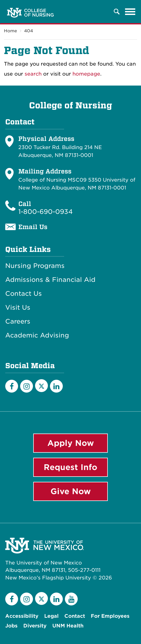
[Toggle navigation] (130, 12)
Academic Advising (37, 335)
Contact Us (24, 294)
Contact (75, 616)
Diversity (35, 626)
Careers (18, 321)
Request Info (70, 467)
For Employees (110, 616)
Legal (51, 616)
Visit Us (18, 308)
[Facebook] (12, 386)
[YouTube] (71, 599)
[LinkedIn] (56, 386)
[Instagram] (27, 386)
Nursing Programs (35, 266)
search (33, 74)
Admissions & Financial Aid (50, 280)
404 (29, 31)
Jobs (11, 626)
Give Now (71, 491)
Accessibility (22, 616)
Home (10, 31)
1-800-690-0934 (46, 212)
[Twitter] (41, 386)
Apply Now (71, 443)
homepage (86, 74)
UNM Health (68, 626)
